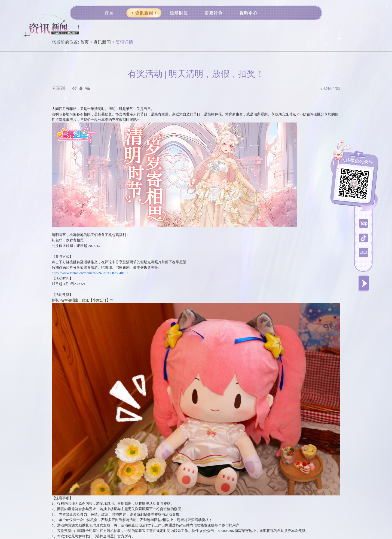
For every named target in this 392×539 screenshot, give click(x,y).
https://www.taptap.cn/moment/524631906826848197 (90, 273)
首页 (84, 42)
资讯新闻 (102, 42)
